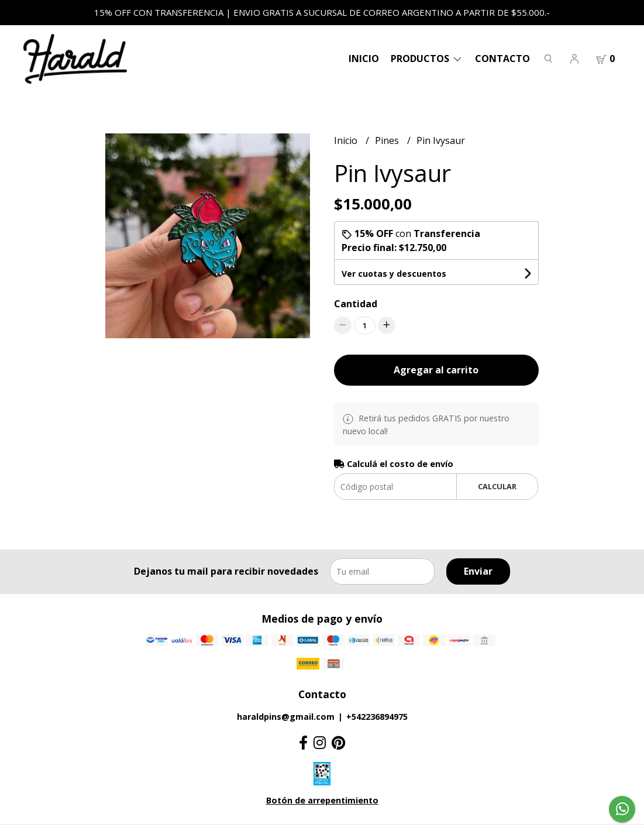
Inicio (364, 59)
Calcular (497, 486)
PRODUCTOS (427, 59)
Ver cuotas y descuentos (394, 274)
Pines (388, 140)
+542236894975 (377, 717)
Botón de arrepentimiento (322, 800)
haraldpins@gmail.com (286, 717)
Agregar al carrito (436, 370)
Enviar (478, 571)
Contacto (502, 59)
